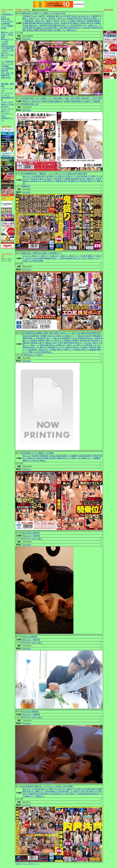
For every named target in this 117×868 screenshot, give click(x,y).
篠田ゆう (50, 21)
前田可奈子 (79, 19)
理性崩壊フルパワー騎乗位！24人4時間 (38, 453)
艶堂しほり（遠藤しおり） (89, 25)
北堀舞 (26, 23)
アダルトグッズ (7, 109)
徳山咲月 (36, 456)
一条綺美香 (42, 25)
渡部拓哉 (36, 714)
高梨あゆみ (33, 25)
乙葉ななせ (42, 179)
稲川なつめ (77, 16)
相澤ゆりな (66, 456)
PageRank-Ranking (8, 46)
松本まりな (79, 28)
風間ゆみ (97, 21)
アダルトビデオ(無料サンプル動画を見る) (7, 104)
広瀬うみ (61, 177)
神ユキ (85, 258)
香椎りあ (43, 347)
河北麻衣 (53, 350)
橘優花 (37, 30)
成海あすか (31, 458)
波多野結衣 (51, 16)
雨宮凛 (97, 338)
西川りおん (62, 19)
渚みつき (56, 343)
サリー (74, 177)
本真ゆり (91, 258)
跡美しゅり (96, 177)
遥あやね (26, 336)
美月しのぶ (66, 25)
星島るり (91, 256)
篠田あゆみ (82, 21)
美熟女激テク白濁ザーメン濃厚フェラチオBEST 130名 (44, 13)
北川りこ (90, 458)
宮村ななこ (79, 343)
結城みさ (74, 21)
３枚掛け (4, 44)
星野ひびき (53, 177)
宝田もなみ (81, 345)
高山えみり (86, 16)
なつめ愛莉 (66, 179)
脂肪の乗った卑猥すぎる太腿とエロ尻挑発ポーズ (42, 253)
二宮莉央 (62, 258)
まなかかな (27, 256)
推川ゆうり (27, 101)
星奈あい (50, 179)
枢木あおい (90, 338)
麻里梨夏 (74, 179)
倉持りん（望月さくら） (70, 256)
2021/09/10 (27, 192)
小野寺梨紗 (51, 347)
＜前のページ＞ (21, 864)
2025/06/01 (27, 39)
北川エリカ (65, 21)
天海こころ (35, 345)
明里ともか (33, 352)
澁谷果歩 (50, 101)
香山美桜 (64, 28)
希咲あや (77, 23)
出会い (4, 116)
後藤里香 (94, 350)
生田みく (54, 258)
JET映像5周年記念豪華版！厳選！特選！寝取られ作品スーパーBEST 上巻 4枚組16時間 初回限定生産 (62, 333)
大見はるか (30, 258)
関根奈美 (60, 181)
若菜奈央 (77, 350)
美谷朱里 (84, 181)
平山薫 (26, 25)
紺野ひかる (51, 181)
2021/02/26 (27, 270)
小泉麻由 (97, 23)
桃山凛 (52, 458)
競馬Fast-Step (6, 78)
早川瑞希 (58, 458)
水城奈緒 (71, 28)
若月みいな (77, 347)
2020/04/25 (27, 469)
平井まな (36, 461)
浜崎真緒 (34, 343)
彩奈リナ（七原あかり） (51, 256)
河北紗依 (34, 179)
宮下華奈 (95, 456)
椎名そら (87, 177)
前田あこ (43, 461)
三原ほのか (51, 336)
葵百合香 (89, 345)
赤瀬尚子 (69, 347)
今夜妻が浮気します (31, 104)
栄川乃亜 (67, 181)
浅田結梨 (34, 181)
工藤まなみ (57, 338)
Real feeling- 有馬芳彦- (31, 533)
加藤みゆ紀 (57, 25)
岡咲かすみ (81, 101)
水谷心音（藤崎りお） (87, 179)
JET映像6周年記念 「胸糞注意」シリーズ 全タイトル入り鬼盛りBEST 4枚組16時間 (55, 174)
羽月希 (50, 25)
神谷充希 (58, 179)
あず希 (68, 177)
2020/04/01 (27, 649)
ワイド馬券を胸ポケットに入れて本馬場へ (7, 64)
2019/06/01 (27, 805)
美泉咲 (40, 261)
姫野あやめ (75, 181)
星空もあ (45, 177)
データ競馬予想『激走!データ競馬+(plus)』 (7, 50)
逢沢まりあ (53, 345)
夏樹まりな (71, 789)
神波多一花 (52, 30)
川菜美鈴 (26, 16)
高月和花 (49, 28)
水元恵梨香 (36, 177)
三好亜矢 (64, 23)
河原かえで (92, 181)
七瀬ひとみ (27, 261)
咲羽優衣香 (44, 456)
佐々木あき (55, 23)
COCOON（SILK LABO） (33, 539)
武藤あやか (40, 28)
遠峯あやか (59, 101)
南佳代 (83, 23)
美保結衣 (26, 347)
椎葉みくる (27, 461)
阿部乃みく (53, 19)
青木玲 (70, 23)
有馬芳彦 (36, 536)
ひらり (98, 258)
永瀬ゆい (85, 347)
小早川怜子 (67, 16)
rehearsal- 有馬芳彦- (30, 637)
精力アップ (5, 111)
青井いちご (36, 256)
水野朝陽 (90, 21)
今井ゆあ (52, 456)
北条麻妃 (70, 19)
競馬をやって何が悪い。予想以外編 (7, 35)
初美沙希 (43, 30)
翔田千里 (32, 28)
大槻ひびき (50, 341)
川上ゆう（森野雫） (38, 16)
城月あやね (88, 19)
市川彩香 (84, 256)
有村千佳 (90, 23)
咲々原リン (48, 338)
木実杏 (44, 101)
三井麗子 (67, 101)
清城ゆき (49, 343)
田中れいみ (71, 345)
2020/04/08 (27, 545)
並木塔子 (89, 336)
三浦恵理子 (95, 16)
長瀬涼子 (30, 30)
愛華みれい (40, 796)
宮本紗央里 (44, 345)
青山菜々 (57, 21)
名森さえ (75, 458)
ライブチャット (7, 114)
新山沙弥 (80, 177)
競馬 (3, 84)
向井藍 (99, 179)
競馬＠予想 (5, 19)
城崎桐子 (74, 456)
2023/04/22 (27, 110)
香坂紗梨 (82, 338)
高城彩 (46, 458)
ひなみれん (88, 343)
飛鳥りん (32, 338)
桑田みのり (62, 345)
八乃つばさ (97, 345)
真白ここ (89, 101)
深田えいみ (35, 347)
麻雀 (3, 86)
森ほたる (97, 343)
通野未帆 (32, 23)
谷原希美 (41, 341)
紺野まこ (56, 28)
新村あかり (70, 336)
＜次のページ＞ (33, 864)
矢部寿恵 (47, 23)
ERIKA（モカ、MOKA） (38, 19)
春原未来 (40, 23)
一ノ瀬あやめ (80, 336)
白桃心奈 (40, 458)
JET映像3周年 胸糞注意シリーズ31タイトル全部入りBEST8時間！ (49, 786)
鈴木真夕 (87, 28)
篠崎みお (26, 181)
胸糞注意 (26, 186)
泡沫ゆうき (60, 336)
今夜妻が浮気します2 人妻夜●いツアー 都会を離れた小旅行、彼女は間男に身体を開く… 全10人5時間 (63, 98)
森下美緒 (64, 343)
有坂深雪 (40, 338)
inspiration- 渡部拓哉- (31, 712)
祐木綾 (81, 456)
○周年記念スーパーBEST (33, 355)
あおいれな (60, 347)
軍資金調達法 (6, 98)
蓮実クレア (69, 350)
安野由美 (95, 28)
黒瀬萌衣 (97, 101)
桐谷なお (60, 350)
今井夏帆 (43, 336)
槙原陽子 (87, 456)
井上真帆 (82, 458)
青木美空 (74, 25)
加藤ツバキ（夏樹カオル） (67, 30)
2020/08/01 (27, 361)
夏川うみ (59, 16)
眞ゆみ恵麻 (39, 258)
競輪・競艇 (9, 84)
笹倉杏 (74, 101)
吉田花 (59, 456)
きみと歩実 (42, 181)
